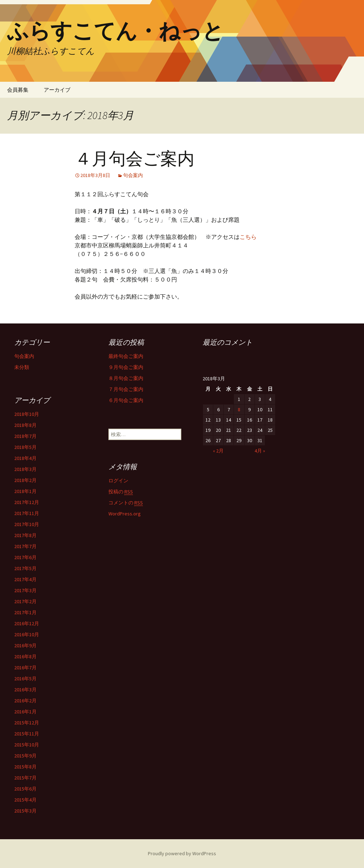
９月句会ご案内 (126, 367)
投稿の (121, 492)
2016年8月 (25, 657)
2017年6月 (25, 557)
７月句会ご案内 (126, 389)
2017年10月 (27, 524)
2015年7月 (25, 778)
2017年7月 (25, 546)
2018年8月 (25, 425)
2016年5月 (25, 679)
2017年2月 (25, 601)
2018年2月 (25, 480)
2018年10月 (27, 414)
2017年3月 (25, 590)
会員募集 (18, 90)
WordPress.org (125, 514)
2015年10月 (27, 745)
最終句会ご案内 (126, 356)
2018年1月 (25, 491)
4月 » (260, 451)
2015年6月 (25, 789)
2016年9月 (25, 645)
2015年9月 (25, 756)
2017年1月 (25, 612)
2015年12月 (27, 723)
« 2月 (218, 451)
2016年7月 (25, 668)
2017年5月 (25, 568)
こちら (248, 237)
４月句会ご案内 (135, 159)
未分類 (22, 367)
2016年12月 (27, 623)
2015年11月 (27, 734)
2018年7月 (25, 436)
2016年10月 (27, 634)
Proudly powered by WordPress (182, 853)
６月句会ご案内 (126, 400)
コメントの (126, 503)
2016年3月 (25, 690)
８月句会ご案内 (126, 378)
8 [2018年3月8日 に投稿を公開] (239, 409)
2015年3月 (25, 811)
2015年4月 (25, 800)
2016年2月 (25, 701)
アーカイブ (57, 90)
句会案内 (133, 175)
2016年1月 (25, 712)
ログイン (118, 481)
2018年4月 (25, 458)
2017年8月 (25, 535)
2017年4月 (25, 579)
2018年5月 (25, 447)
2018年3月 (25, 469)
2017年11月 (27, 513)
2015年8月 (25, 767)
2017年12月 (27, 502)
